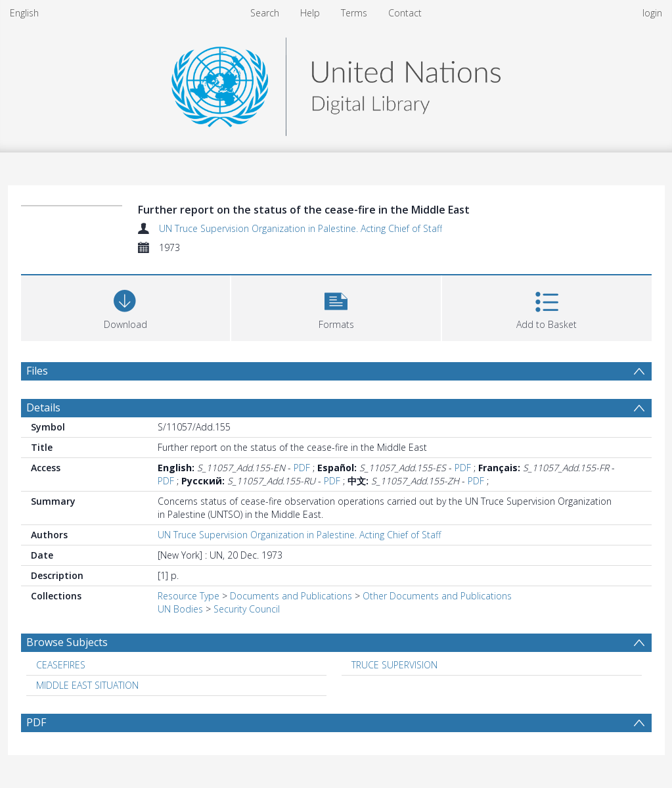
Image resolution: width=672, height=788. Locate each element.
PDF (302, 468)
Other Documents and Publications (437, 596)
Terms (354, 13)
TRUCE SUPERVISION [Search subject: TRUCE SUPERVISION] (394, 665)
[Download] (126, 307)
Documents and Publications (291, 596)
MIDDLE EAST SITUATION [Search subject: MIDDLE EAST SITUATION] (87, 685)
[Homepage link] (336, 83)
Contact (405, 13)
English (24, 13)
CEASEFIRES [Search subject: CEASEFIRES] (61, 665)
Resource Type (189, 596)
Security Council (247, 609)
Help (310, 13)
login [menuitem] (652, 13)
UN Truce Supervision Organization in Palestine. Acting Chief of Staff (301, 228)
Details (43, 407)
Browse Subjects (67, 642)
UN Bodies (180, 609)
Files (37, 371)
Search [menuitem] (265, 13)
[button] (336, 307)
